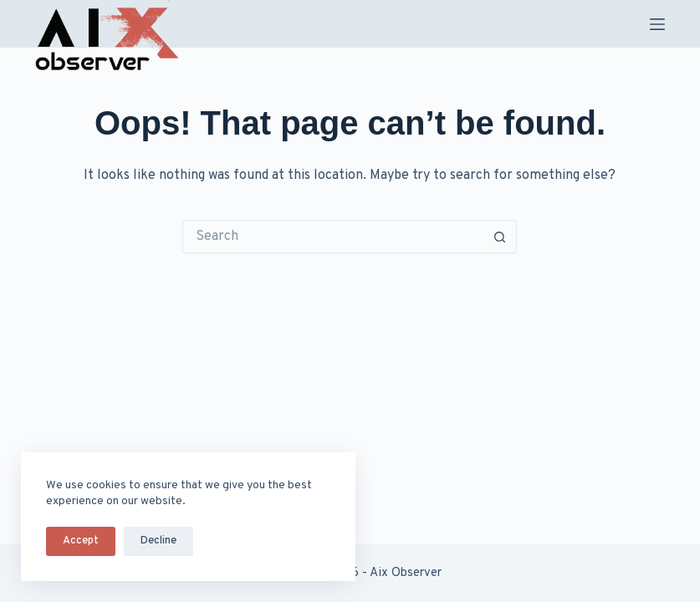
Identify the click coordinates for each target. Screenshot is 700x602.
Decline (158, 541)
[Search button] (500, 237)
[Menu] (657, 24)
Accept (81, 541)
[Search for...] (333, 237)
